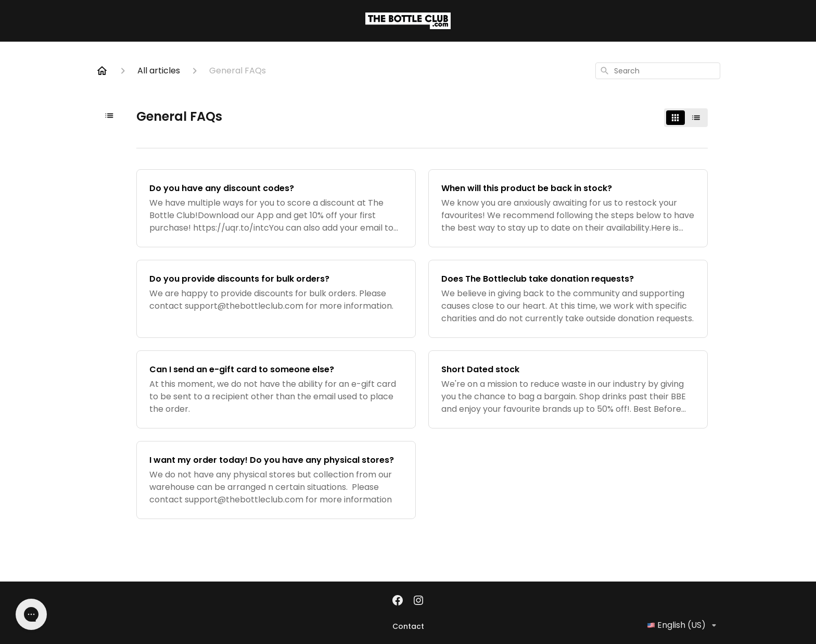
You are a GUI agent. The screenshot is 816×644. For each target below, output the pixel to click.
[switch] (686, 118)
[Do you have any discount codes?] (276, 208)
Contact (408, 626)
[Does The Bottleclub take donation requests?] (568, 299)
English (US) (684, 625)
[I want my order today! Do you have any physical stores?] (276, 480)
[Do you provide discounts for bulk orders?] (276, 299)
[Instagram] (418, 601)
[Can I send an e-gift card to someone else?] (276, 389)
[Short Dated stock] (568, 389)
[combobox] (658, 71)
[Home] (102, 71)
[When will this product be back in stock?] (568, 208)
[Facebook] (398, 601)
